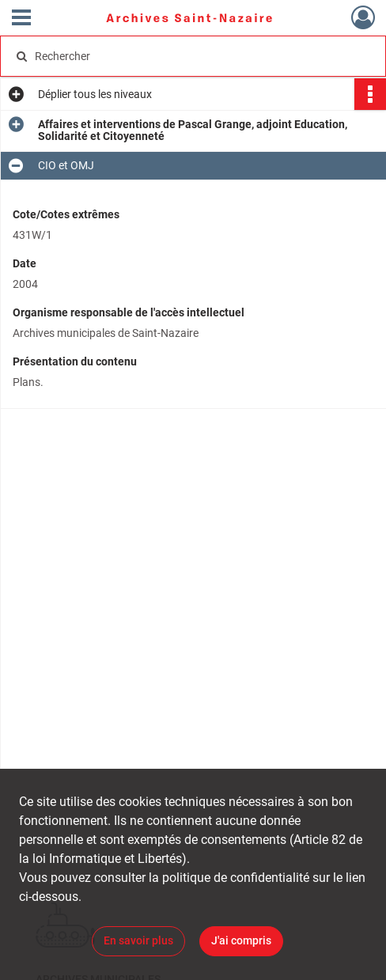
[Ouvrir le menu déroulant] (21, 19)
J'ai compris (241, 940)
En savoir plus (138, 940)
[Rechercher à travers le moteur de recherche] (185, 56)
